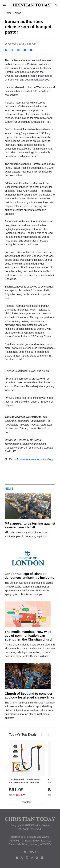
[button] (4, 5)
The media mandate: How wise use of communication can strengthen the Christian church (29, 636)
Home (8, 13)
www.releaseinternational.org (37, 459)
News (18, 13)
